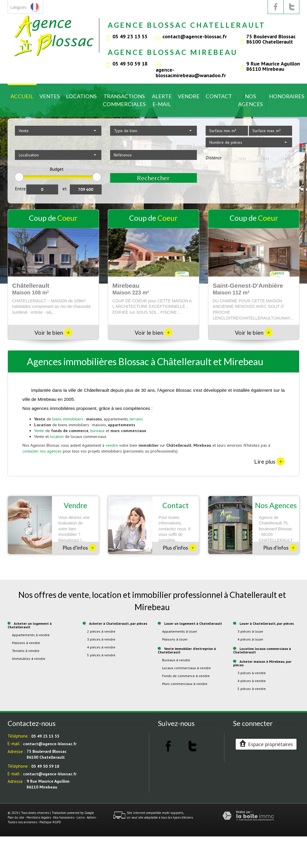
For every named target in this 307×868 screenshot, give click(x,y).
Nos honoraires (64, 817)
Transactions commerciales (124, 100)
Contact (219, 96)
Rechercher (153, 178)
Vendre (189, 96)
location (57, 436)
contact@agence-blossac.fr (195, 36)
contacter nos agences (42, 451)
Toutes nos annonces (22, 822)
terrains (136, 419)
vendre (112, 445)
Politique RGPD (50, 822)
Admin (91, 817)
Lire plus (269, 461)
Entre (20, 189)
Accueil (22, 96)
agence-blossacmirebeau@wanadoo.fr (191, 72)
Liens (80, 817)
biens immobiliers (68, 419)
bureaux (97, 431)
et (65, 189)
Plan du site (16, 817)
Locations (81, 96)
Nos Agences (250, 100)
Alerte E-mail (162, 100)
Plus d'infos (79, 548)
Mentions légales (39, 817)
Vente (39, 431)
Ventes (50, 96)
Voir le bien (53, 333)
